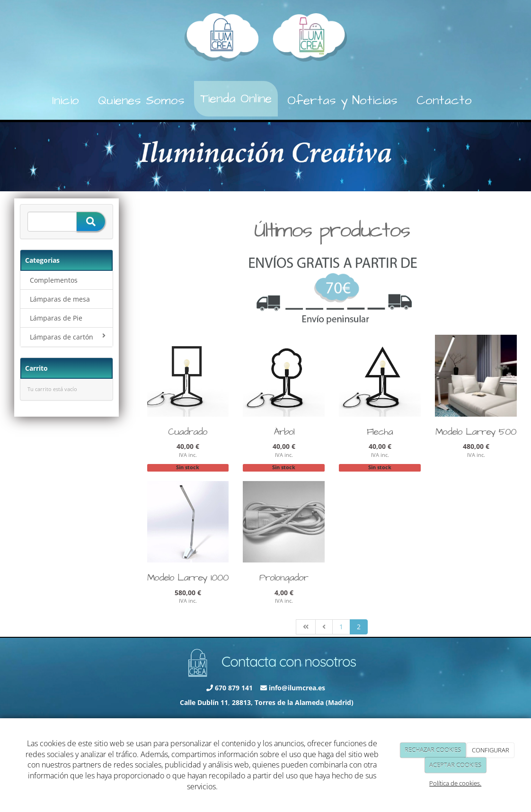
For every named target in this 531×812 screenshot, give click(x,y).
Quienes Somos (141, 100)
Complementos (54, 280)
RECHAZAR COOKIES (433, 750)
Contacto (444, 100)
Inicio (66, 100)
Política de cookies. (455, 783)
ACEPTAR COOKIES (455, 765)
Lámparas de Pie (56, 318)
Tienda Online (236, 98)
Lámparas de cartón (68, 337)
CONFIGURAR (491, 750)
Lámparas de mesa (60, 299)
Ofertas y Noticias (342, 100)
